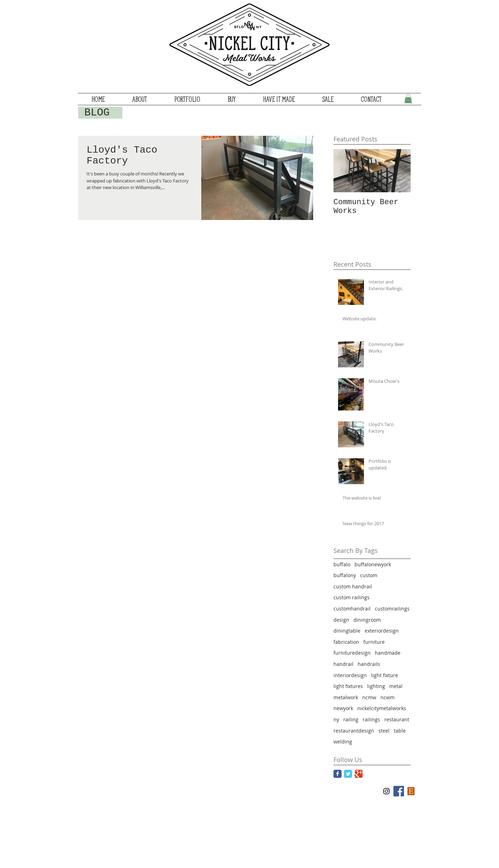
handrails (369, 664)
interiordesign (350, 675)
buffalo (342, 564)
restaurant (397, 719)
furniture (374, 642)
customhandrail (352, 609)
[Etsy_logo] (411, 791)
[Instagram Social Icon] (386, 791)
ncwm (387, 697)
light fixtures (348, 686)
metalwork (346, 697)
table (400, 731)
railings (371, 719)
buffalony (345, 575)
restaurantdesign (354, 731)
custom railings (352, 597)
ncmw (369, 697)
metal (396, 686)
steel (384, 731)
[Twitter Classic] (348, 774)
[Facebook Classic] (338, 774)
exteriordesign (382, 631)
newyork (343, 708)
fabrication (346, 642)
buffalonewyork (373, 564)
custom (369, 575)
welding (343, 742)
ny (336, 719)
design (341, 620)
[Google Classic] (359, 774)
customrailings (392, 609)
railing (351, 719)
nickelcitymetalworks (382, 708)
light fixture (385, 675)
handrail (343, 664)
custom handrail (353, 586)
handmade (388, 653)
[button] (408, 99)
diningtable (347, 631)
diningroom (367, 620)
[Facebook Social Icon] (399, 791)
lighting (376, 686)
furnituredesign (352, 653)
